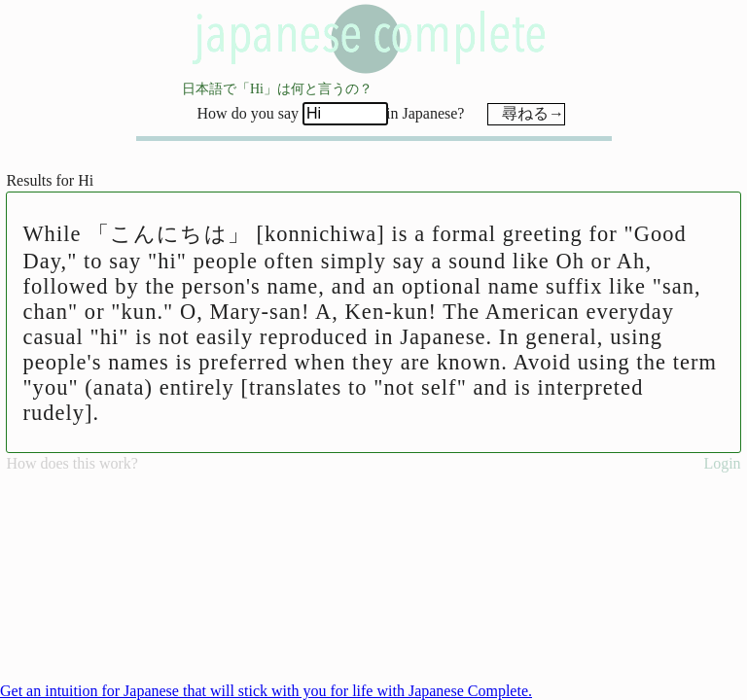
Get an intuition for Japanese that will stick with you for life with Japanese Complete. (266, 691)
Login (722, 463)
